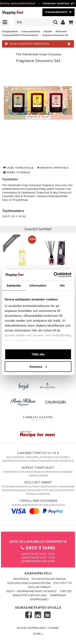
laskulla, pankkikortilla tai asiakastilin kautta (38, 506)
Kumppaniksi (58, 596)
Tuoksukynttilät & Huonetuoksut (20, 35)
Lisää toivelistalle (19, 168)
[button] (71, 22)
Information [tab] (38, 285)
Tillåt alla (38, 354)
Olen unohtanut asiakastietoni (29, 583)
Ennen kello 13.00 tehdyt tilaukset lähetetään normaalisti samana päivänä (38, 472)
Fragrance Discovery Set (55, 35)
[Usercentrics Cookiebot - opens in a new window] (54, 275)
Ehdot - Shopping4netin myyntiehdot (32, 592)
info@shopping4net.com (38, 561)
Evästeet (66, 592)
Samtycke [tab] (14, 285)
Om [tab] (62, 285)
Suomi (38, 634)
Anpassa (38, 366)
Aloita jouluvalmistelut (18, 4)
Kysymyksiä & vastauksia (49, 579)
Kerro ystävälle (17, 173)
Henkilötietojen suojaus (30, 596)
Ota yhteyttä (62, 583)
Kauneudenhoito (31, 32)
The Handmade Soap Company (39, 55)
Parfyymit (61, 32)
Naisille (48, 32)
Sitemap (54, 628)
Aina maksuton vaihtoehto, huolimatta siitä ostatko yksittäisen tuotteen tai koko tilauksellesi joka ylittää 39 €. (38, 457)
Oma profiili (21, 579)
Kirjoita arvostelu (53, 168)
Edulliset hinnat (39, 587)
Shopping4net (10, 32)
